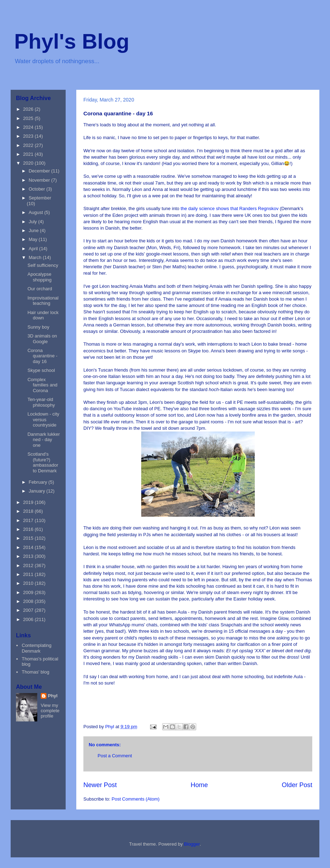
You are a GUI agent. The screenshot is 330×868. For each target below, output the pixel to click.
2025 (29, 118)
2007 (29, 610)
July (34, 222)
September (40, 198)
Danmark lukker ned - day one (43, 440)
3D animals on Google (42, 339)
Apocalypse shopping (39, 277)
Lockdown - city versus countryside (43, 419)
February (39, 482)
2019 (29, 502)
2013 (29, 556)
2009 (29, 592)
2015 (29, 538)
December (40, 171)
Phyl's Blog (72, 41)
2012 (29, 565)
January (38, 491)
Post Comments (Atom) (136, 799)
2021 (29, 154)
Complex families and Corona (42, 385)
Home (199, 785)
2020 (29, 163)
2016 (29, 529)
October (38, 189)
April (34, 249)
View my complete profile (50, 711)
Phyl (53, 696)
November (40, 180)
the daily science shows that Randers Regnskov (230, 208)
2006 (29, 619)
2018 (29, 511)
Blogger (192, 844)
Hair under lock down (43, 315)
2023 (29, 136)
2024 (29, 127)
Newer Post (100, 785)
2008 (29, 601)
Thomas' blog (35, 672)
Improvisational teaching (43, 301)
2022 (29, 145)
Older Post (297, 785)
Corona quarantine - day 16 (42, 356)
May (34, 239)
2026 (29, 109)
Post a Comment (115, 756)
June (34, 230)
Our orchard (40, 289)
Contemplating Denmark (37, 648)
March (36, 257)
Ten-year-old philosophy (41, 402)
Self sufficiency (43, 265)
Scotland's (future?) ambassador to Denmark (43, 462)
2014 (29, 547)
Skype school (41, 370)
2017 (29, 520)
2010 (29, 583)
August (37, 212)
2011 (29, 574)
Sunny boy (38, 327)
